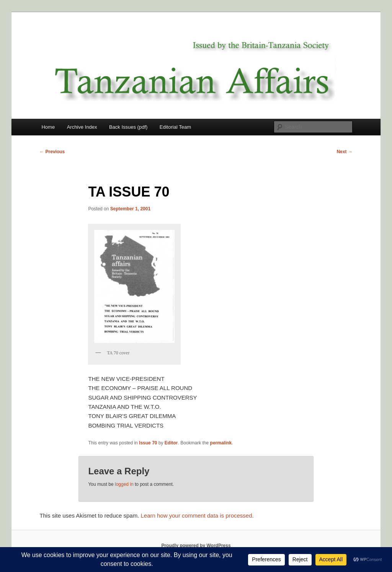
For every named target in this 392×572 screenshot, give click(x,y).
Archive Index (82, 127)
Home (48, 127)
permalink (221, 443)
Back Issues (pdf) (128, 127)
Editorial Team (175, 127)
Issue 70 (148, 443)
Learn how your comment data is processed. (197, 515)
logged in (124, 484)
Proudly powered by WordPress (196, 546)
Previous (52, 152)
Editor (171, 443)
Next (344, 152)
